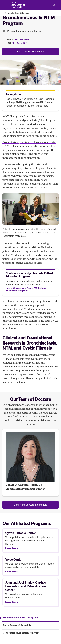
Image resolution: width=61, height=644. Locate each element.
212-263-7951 (22, 40)
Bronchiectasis (11, 142)
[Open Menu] (6, 5)
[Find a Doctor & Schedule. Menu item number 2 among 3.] (30, 626)
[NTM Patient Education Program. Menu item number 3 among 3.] (30, 633)
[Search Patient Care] (54, 5)
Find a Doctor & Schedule (30, 52)
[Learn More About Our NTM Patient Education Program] (30, 290)
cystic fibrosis (36, 146)
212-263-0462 (19, 43)
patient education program (18, 251)
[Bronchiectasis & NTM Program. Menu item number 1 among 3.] (19, 618)
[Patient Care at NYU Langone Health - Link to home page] (18, 5)
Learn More (12, 549)
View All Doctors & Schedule (30, 505)
